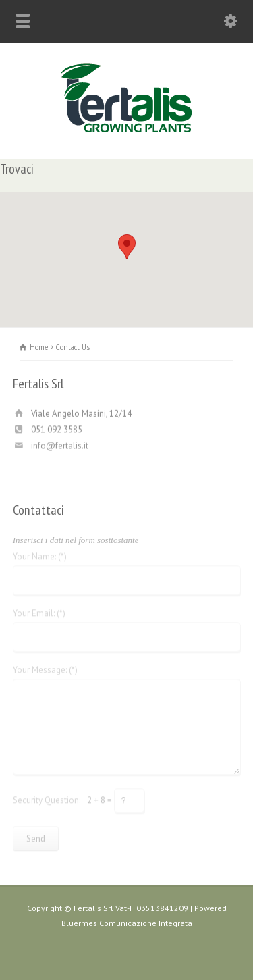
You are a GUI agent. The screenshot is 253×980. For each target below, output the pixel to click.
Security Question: (47, 798)
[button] (127, 247)
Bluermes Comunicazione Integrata (127, 923)
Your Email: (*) (39, 612)
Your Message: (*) (45, 668)
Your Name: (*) (40, 555)
